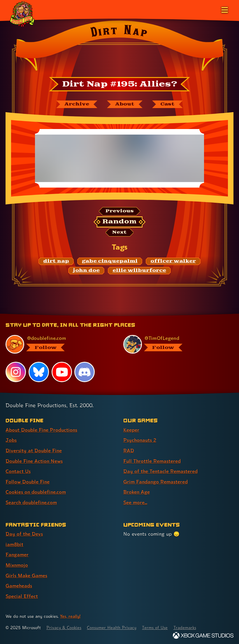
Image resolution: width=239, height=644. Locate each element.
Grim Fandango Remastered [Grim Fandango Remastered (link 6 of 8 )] (156, 481)
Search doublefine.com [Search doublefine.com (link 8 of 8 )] (32, 502)
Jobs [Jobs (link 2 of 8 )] (11, 441)
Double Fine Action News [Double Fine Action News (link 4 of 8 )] (35, 461)
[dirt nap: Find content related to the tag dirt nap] (56, 262)
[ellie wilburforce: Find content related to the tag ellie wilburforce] (139, 271)
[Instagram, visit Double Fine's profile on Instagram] (16, 373)
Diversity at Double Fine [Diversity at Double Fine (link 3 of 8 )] (34, 451)
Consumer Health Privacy (114, 626)
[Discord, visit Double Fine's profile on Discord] (85, 373)
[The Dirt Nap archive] (76, 104)
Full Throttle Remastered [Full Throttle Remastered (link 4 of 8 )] (152, 461)
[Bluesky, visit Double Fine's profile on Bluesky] (39, 373)
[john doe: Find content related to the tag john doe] (86, 271)
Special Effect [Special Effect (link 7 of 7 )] (22, 594)
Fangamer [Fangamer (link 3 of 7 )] (17, 554)
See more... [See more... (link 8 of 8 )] (135, 502)
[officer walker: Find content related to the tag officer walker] (173, 262)
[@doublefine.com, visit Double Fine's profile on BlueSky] (57, 345)
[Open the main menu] (224, 9)
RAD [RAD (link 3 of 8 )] (129, 451)
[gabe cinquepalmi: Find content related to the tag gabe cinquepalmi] (110, 262)
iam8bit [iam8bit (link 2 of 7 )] (15, 543)
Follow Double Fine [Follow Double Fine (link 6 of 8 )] (28, 481)
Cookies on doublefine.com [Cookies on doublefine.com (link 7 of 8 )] (36, 492)
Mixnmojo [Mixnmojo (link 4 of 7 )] (17, 564)
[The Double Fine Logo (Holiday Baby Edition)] (22, 14)
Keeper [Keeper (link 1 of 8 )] (131, 430)
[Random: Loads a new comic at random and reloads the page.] (120, 222)
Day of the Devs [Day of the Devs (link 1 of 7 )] (24, 533)
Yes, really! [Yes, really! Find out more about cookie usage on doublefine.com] (71, 614)
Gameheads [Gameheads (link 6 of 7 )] (19, 584)
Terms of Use (158, 626)
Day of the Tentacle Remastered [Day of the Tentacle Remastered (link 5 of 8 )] (161, 471)
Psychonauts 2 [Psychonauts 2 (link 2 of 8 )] (140, 441)
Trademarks (189, 626)
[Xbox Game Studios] (203, 634)
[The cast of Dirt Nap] (168, 104)
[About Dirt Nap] (124, 104)
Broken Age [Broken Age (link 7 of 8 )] (137, 492)
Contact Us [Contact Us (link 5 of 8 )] (18, 471)
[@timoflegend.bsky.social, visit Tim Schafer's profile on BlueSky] (175, 345)
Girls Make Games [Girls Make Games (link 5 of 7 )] (27, 574)
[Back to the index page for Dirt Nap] (119, 47)
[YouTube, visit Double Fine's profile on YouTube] (62, 373)
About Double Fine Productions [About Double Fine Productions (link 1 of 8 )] (42, 430)
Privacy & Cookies (65, 626)
